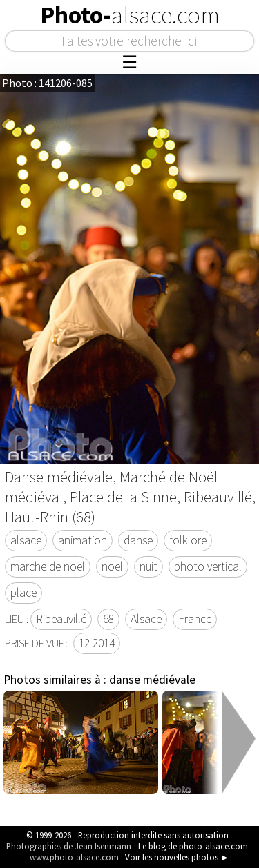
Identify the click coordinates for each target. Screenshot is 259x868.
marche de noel (48, 566)
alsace (26, 540)
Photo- (130, 15)
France (195, 619)
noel (112, 566)
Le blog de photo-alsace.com (193, 846)
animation (83, 540)
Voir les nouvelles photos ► (177, 857)
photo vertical (208, 566)
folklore (188, 540)
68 (108, 619)
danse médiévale (152, 680)
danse (138, 540)
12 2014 (97, 643)
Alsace (146, 619)
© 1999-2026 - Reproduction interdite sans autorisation (127, 835)
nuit (148, 566)
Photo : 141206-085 (47, 83)
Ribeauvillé (61, 619)
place (23, 593)
